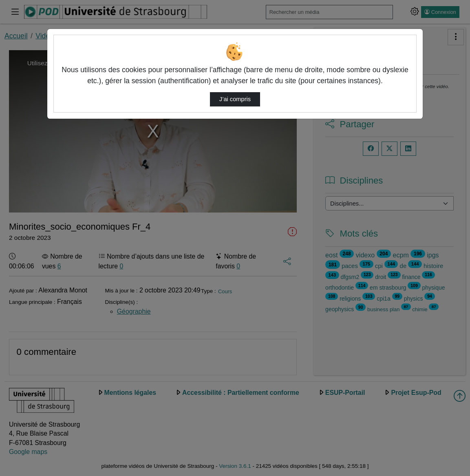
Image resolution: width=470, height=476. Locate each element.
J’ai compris (235, 99)
